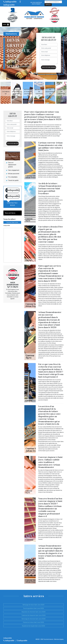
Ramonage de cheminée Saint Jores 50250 (34, 619)
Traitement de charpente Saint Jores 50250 (33, 615)
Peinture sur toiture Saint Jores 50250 (33, 622)
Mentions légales (59, 639)
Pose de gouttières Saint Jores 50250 (34, 608)
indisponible (10, 2)
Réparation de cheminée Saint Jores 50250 (34, 612)
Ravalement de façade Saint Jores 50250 (33, 626)
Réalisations (11, 34)
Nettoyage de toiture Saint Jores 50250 (33, 605)
